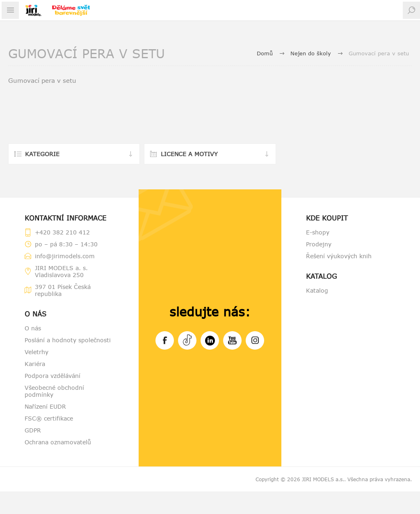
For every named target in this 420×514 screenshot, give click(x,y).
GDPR (33, 430)
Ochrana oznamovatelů (58, 442)
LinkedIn (210, 339)
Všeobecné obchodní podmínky (54, 391)
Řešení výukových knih (339, 256)
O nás (33, 328)
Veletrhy (37, 352)
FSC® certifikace (49, 418)
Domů (265, 53)
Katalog (317, 290)
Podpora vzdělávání (52, 376)
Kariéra (35, 364)
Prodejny (319, 244)
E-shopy (318, 232)
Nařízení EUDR (45, 406)
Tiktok (187, 339)
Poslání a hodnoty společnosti (68, 340)
